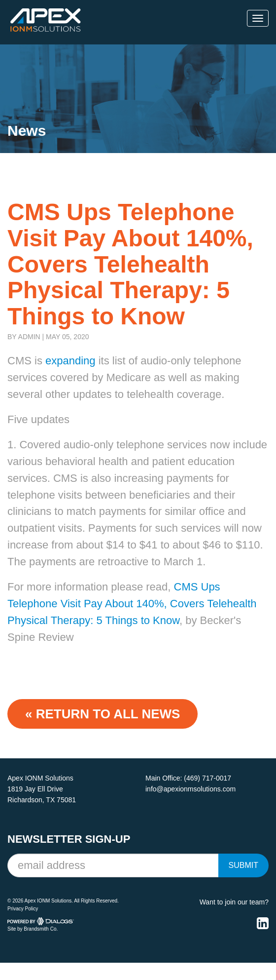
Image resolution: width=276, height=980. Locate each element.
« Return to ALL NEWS (103, 714)
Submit (243, 865)
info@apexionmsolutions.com (190, 789)
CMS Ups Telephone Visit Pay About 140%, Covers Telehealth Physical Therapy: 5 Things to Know (132, 604)
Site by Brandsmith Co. (33, 929)
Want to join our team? (234, 902)
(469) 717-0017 (207, 778)
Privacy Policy (23, 909)
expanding (69, 361)
